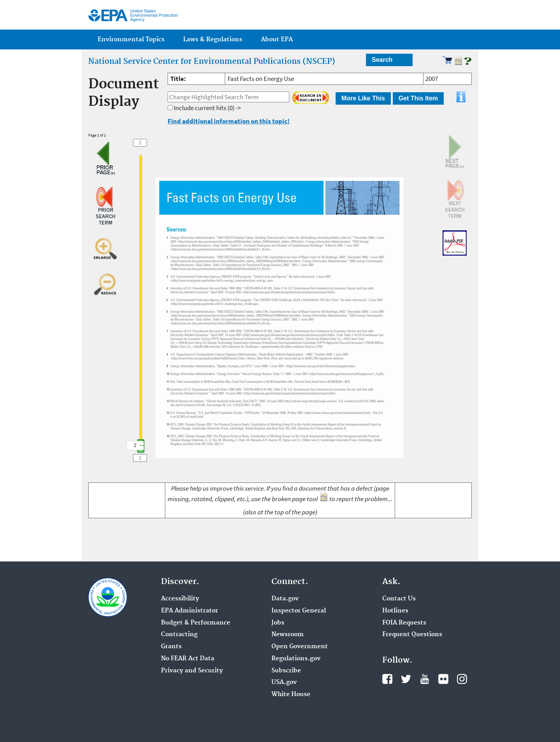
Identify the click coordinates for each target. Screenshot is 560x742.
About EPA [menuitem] (277, 39)
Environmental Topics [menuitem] (131, 39)
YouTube (425, 679)
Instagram (462, 679)
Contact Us (399, 599)
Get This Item (418, 98)
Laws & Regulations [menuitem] (213, 39)
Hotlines (395, 611)
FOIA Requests (404, 623)
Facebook (387, 679)
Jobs (278, 623)
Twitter (406, 679)
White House (291, 695)
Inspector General (299, 611)
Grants (171, 647)
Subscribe (286, 671)
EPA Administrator (190, 611)
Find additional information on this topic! (229, 121)
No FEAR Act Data (188, 659)
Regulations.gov (296, 659)
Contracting (179, 635)
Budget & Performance (196, 623)
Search (382, 60)
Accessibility (180, 599)
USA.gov (284, 682)
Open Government (300, 647)
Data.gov (285, 599)
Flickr (443, 679)
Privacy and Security (192, 671)
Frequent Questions (412, 635)
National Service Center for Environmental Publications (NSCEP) (212, 61)
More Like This (363, 98)
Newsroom (288, 635)
